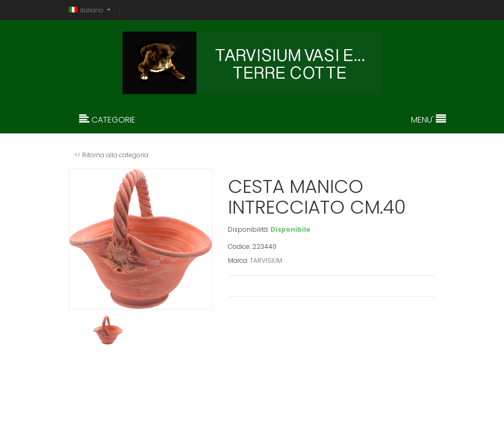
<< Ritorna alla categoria (111, 155)
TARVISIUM (266, 260)
